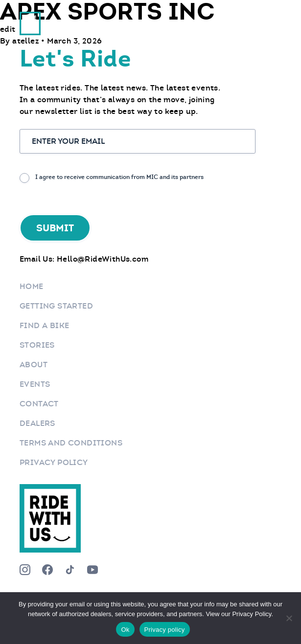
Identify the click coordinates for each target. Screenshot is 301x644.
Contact (39, 404)
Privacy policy (165, 630)
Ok (125, 630)
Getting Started (56, 306)
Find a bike (44, 325)
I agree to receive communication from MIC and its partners (119, 177)
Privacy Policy (54, 462)
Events (35, 384)
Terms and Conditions (71, 443)
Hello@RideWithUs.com (103, 259)
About (34, 365)
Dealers (37, 423)
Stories (37, 345)
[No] (289, 618)
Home (32, 286)
